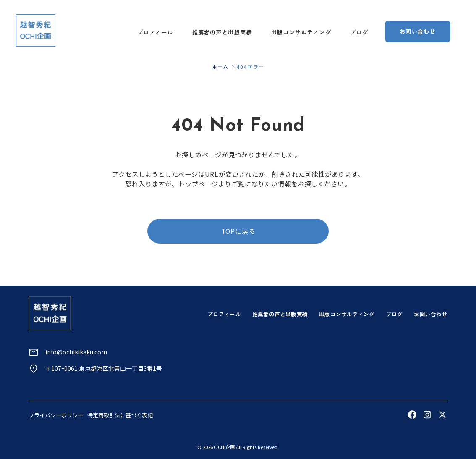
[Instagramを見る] (427, 414)
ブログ (359, 32)
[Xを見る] (442, 414)
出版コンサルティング (301, 32)
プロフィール (155, 32)
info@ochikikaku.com (76, 352)
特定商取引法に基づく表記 (120, 415)
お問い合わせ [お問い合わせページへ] (418, 31)
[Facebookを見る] (412, 414)
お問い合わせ (430, 314)
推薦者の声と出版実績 (222, 32)
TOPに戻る (238, 231)
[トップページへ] (36, 30)
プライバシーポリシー (56, 415)
